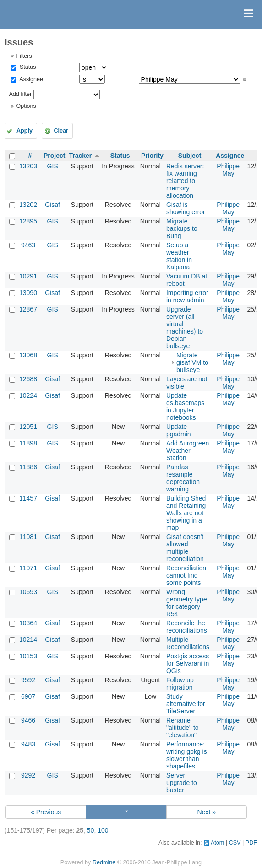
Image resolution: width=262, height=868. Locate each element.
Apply (25, 131)
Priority (152, 156)
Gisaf (52, 205)
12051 (28, 427)
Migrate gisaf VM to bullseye (192, 362)
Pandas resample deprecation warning (183, 478)
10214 (28, 640)
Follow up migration (180, 684)
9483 (28, 744)
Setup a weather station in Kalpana (179, 256)
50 (91, 830)
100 (103, 830)
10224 (28, 395)
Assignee (30, 79)
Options (26, 106)
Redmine (104, 862)
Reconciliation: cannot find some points (187, 575)
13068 (28, 355)
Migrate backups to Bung (182, 228)
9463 (28, 245)
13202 (28, 205)
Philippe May (228, 170)
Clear (61, 131)
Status (27, 67)
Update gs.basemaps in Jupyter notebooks (185, 406)
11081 (28, 537)
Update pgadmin (179, 430)
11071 (28, 568)
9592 (28, 680)
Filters (24, 56)
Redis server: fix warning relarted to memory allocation (185, 181)
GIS (53, 166)
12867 (28, 309)
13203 (28, 166)
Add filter (20, 94)
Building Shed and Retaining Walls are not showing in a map (186, 513)
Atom (217, 843)
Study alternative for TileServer (186, 704)
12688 (28, 379)
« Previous (46, 812)
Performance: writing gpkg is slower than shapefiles (187, 755)
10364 (28, 623)
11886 (28, 467)
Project (54, 156)
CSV (235, 843)
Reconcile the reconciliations (187, 627)
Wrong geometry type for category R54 (187, 603)
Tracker (80, 156)
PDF (251, 843)
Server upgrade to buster (182, 783)
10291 (28, 276)
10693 (28, 592)
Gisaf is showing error (186, 208)
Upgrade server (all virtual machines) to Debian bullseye (185, 328)
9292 (28, 775)
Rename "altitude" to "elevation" (183, 728)
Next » (207, 812)
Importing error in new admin (187, 296)
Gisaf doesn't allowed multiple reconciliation (185, 548)
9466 (28, 720)
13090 (28, 293)
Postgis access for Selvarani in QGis (188, 663)
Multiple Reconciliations (188, 643)
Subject (190, 156)
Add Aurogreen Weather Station (188, 451)
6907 (28, 696)
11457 (28, 498)
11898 (28, 443)
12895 (28, 221)
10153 (28, 656)
